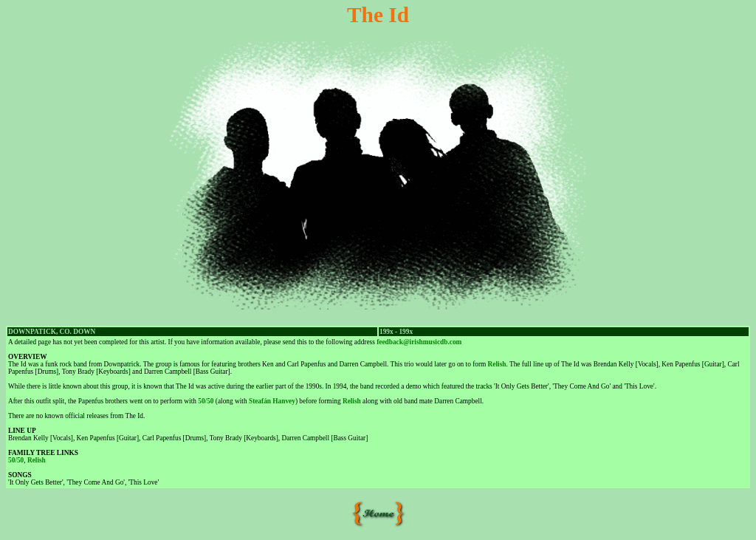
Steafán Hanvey (272, 401)
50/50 (206, 401)
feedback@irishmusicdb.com (419, 342)
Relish (497, 364)
